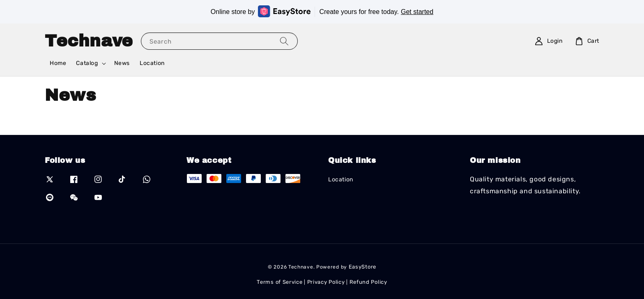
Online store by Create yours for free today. (322, 11)
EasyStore (362, 267)
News (122, 63)
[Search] (284, 41)
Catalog (87, 63)
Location (152, 63)
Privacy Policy (326, 282)
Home (58, 63)
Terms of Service (279, 282)
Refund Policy (368, 282)
